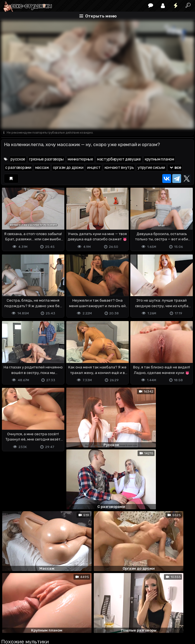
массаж (42, 168)
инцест (94, 168)
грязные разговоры (46, 159)
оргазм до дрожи (68, 168)
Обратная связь (59, 618)
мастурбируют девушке (119, 159)
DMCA (10, 618)
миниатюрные (80, 159)
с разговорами (18, 168)
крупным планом (159, 159)
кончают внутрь (119, 168)
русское (18, 159)
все (175, 168)
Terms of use (30, 618)
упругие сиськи (151, 168)
